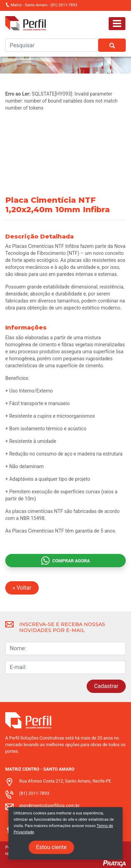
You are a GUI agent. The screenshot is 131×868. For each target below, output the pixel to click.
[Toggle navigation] (117, 24)
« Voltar (22, 588)
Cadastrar (106, 686)
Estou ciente (51, 847)
